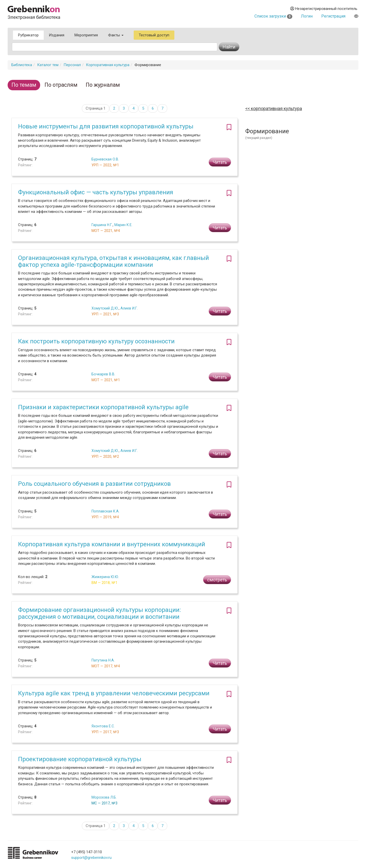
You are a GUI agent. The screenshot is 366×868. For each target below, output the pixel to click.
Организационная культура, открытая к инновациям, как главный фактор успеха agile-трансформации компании (113, 261)
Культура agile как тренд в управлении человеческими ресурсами (114, 693)
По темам (24, 85)
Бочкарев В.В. (103, 374)
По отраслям (61, 85)
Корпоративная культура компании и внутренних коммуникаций (112, 544)
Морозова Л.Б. (104, 797)
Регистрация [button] (333, 16)
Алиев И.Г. (129, 308)
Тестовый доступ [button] (154, 35)
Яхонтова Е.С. (103, 726)
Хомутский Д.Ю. (105, 308)
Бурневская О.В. (105, 159)
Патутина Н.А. (103, 660)
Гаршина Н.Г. (102, 225)
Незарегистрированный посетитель (324, 9)
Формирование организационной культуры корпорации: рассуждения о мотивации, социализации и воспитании (100, 613)
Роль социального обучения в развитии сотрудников (94, 484)
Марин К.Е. (123, 225)
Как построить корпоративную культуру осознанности (96, 341)
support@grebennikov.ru (91, 858)
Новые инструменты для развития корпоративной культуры (106, 126)
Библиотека (22, 65)
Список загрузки (273, 16)
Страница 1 (96, 108)
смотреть (217, 580)
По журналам (103, 85)
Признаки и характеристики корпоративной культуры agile (103, 407)
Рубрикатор (28, 35)
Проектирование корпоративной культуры (80, 759)
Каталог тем (48, 65)
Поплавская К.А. (105, 511)
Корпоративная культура (108, 65)
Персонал (72, 65)
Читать (220, 162)
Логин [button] (307, 16)
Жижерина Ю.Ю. (105, 577)
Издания (57, 35)
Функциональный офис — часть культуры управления (96, 192)
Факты (116, 35)
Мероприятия (86, 35)
